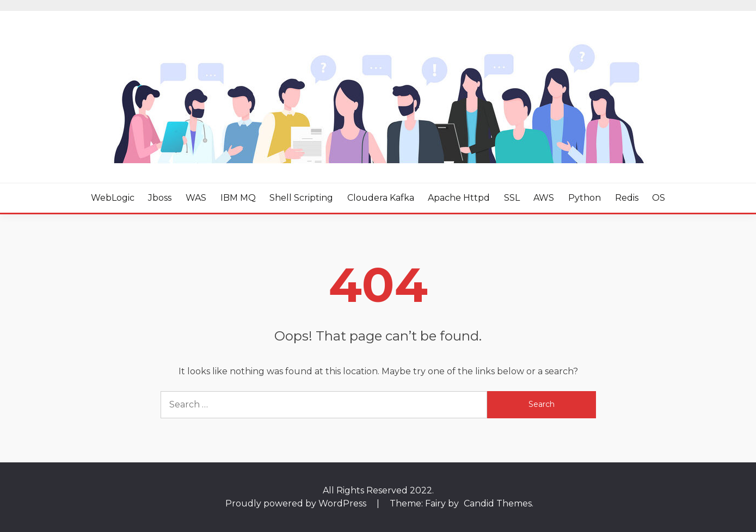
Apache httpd (459, 198)
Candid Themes (498, 503)
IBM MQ (238, 198)
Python (585, 198)
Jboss (160, 198)
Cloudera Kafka (381, 198)
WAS (196, 198)
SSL (512, 198)
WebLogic (113, 198)
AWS (544, 198)
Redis (627, 198)
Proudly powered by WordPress (297, 503)
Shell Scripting (301, 198)
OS (659, 198)
